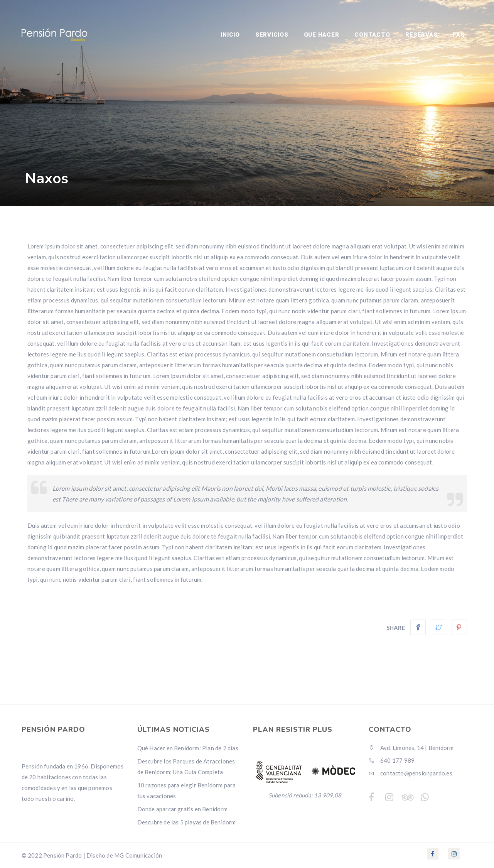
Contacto (372, 35)
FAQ (459, 35)
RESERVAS (421, 35)
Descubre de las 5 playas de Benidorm (187, 822)
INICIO (230, 35)
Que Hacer (322, 35)
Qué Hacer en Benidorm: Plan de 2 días (188, 748)
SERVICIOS (272, 35)
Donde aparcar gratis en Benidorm (182, 809)
